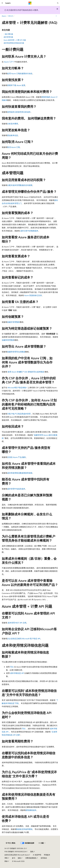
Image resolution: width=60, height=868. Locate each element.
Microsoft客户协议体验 (17, 387)
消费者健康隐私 (31, 858)
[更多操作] (56, 16)
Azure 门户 (8, 62)
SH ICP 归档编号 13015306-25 (15, 848)
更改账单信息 (13, 135)
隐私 (32, 852)
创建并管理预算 (13, 322)
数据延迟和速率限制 (24, 829)
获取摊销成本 (31, 810)
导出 (12, 667)
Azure (4, 16)
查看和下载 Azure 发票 (16, 85)
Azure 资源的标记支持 (33, 295)
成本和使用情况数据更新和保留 (20, 473)
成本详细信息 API (17, 673)
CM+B (10, 16)
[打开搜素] (58, 3)
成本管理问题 (8, 37)
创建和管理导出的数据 (16, 352)
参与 (14, 858)
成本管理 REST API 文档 (17, 623)
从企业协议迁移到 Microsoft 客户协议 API (24, 639)
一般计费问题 (8, 34)
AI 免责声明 (37, 855)
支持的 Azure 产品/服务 (17, 457)
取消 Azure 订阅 (13, 147)
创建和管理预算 (8, 340)
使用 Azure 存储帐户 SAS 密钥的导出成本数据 (26, 372)
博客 (6, 858)
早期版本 (47, 855)
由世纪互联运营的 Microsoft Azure (17, 855)
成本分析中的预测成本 (29, 231)
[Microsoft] (30, 3)
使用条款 (44, 858)
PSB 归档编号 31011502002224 (15, 852)
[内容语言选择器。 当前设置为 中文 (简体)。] (11, 843)
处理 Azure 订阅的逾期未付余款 (20, 73)
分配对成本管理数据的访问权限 (20, 185)
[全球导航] (2, 3)
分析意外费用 (13, 124)
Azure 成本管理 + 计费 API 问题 (15, 40)
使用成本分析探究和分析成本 (19, 112)
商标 (6, 861)
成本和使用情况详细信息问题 (14, 43)
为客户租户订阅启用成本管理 (19, 414)
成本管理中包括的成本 (16, 489)
